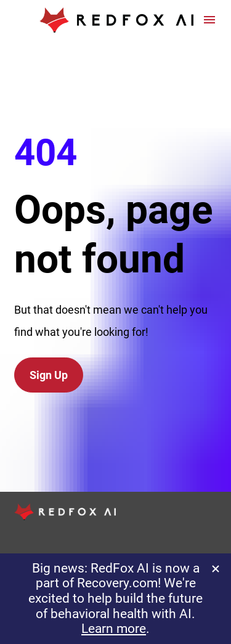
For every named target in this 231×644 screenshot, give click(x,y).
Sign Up (49, 354)
